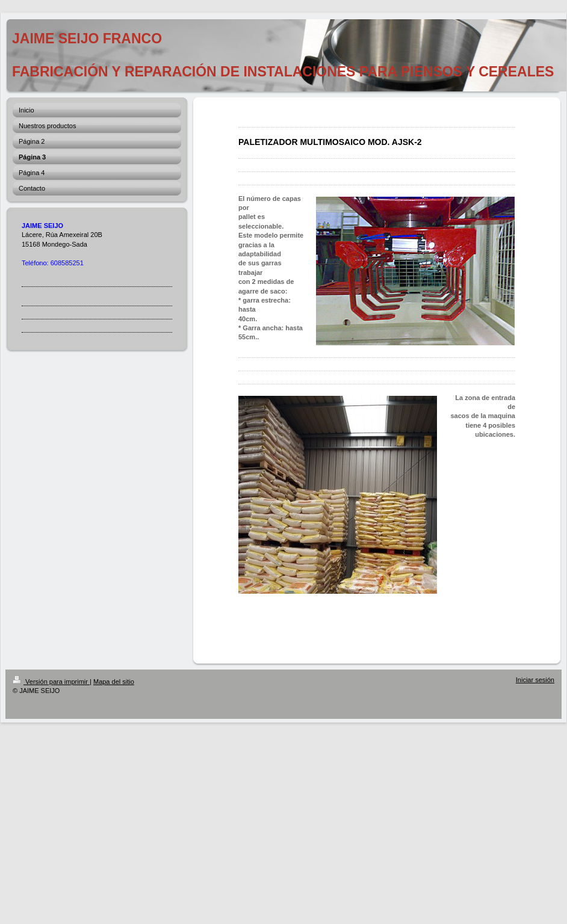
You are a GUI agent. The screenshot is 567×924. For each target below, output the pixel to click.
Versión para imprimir (51, 682)
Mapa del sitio (114, 682)
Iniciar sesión (535, 680)
